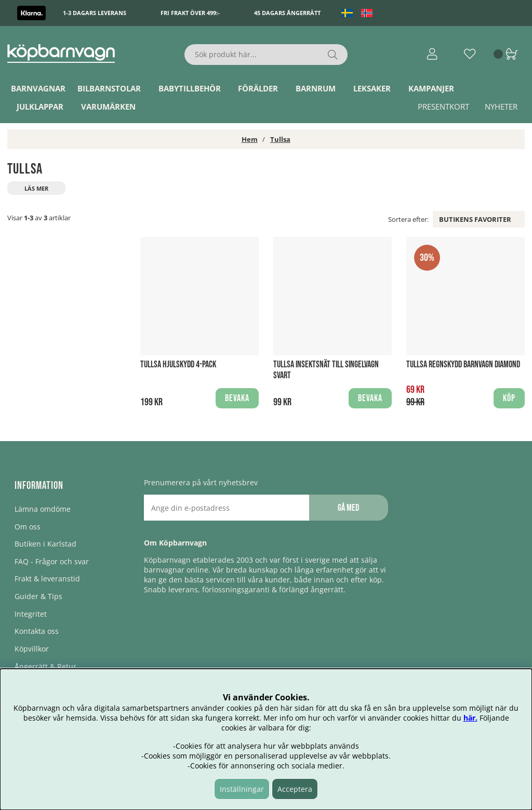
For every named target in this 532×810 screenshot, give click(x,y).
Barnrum (316, 88)
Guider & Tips (38, 596)
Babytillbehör (190, 88)
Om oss (28, 527)
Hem (250, 139)
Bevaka (237, 398)
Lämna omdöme (43, 509)
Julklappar (40, 107)
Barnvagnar (38, 88)
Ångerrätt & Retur (45, 666)
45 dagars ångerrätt (287, 13)
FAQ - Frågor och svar (52, 561)
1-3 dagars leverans (95, 13)
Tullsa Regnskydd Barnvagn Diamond (463, 364)
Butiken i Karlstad (45, 544)
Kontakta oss (37, 631)
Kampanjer (431, 88)
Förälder (258, 88)
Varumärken (108, 107)
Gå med (348, 508)
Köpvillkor (32, 649)
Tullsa (280, 139)
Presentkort (443, 107)
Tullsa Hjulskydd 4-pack (178, 364)
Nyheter (501, 107)
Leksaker (372, 88)
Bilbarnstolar (109, 88)
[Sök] (266, 55)
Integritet (31, 614)
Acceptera (295, 789)
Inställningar (242, 789)
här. (470, 718)
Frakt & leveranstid (47, 579)
